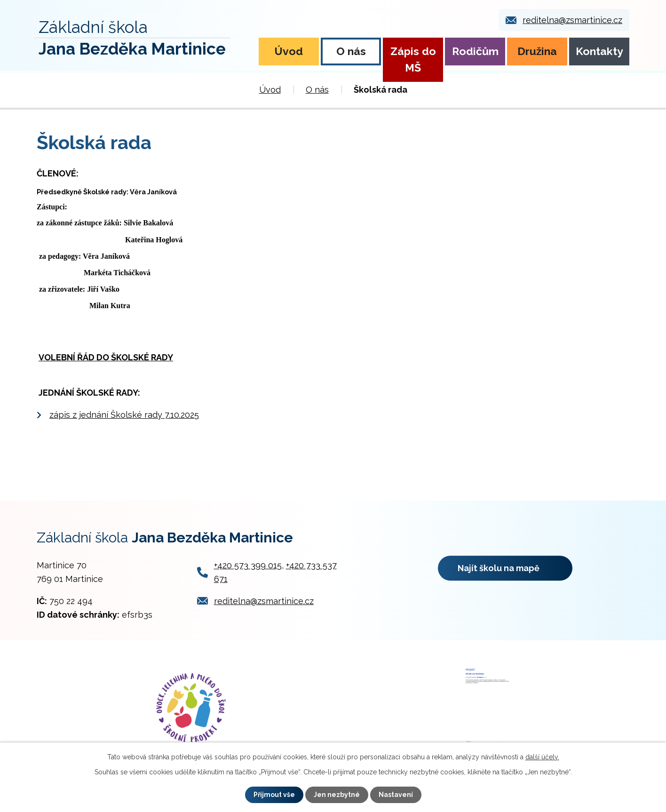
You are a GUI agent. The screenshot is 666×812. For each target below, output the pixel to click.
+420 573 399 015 (248, 565)
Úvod (289, 51)
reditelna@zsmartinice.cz (572, 20)
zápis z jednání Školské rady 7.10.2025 (124, 415)
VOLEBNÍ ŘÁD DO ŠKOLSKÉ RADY (106, 357)
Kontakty (599, 51)
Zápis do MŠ (413, 59)
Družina (537, 51)
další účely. (542, 757)
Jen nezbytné (337, 795)
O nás (351, 51)
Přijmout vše (274, 795)
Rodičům (475, 51)
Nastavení (396, 795)
